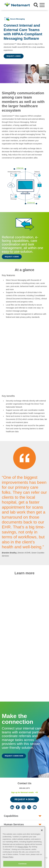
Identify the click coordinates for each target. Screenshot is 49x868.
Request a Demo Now (14, 756)
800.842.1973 (25, 788)
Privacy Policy (23, 853)
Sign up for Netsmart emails (22, 792)
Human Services (14, 824)
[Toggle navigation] (42, 5)
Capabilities (11, 816)
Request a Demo (14, 56)
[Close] (42, 837)
